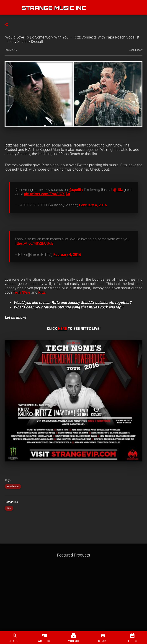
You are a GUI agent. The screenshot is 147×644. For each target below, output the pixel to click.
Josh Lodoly (136, 50)
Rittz (42, 292)
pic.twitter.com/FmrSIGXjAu (47, 194)
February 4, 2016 (93, 205)
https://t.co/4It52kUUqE (34, 243)
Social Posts (13, 486)
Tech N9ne (22, 292)
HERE (62, 329)
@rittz (118, 190)
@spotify (76, 190)
